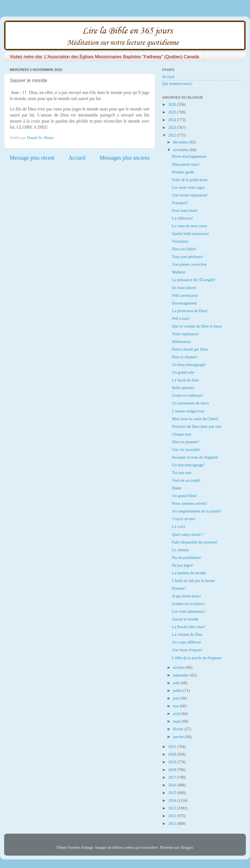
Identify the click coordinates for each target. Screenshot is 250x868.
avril (177, 714)
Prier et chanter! (185, 357)
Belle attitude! (183, 388)
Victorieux (180, 241)
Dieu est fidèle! (184, 249)
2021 (173, 747)
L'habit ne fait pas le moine (193, 581)
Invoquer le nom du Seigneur (195, 457)
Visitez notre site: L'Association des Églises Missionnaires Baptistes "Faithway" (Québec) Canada (104, 57)
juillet (178, 690)
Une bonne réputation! (190, 195)
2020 (173, 754)
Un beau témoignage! (189, 365)
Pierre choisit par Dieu (190, 349)
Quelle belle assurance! (190, 234)
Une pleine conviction (189, 264)
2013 (173, 808)
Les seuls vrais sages (188, 187)
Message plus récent (32, 158)
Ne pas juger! (183, 565)
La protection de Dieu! (190, 311)
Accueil (77, 158)
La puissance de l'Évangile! (194, 280)
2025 (173, 112)
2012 (173, 816)
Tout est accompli (186, 480)
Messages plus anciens (125, 158)
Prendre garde (183, 172)
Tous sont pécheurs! (188, 257)
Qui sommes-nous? (177, 84)
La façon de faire (185, 380)
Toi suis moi (182, 473)
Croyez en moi (184, 519)
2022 (173, 135)
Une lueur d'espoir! (187, 650)
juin (177, 698)
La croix (179, 526)
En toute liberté (184, 288)
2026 (173, 104)
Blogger (187, 847)
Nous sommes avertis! (190, 503)
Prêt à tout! (181, 318)
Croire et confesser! (188, 395)
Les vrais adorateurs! (189, 611)
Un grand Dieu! (184, 496)
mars (177, 721)
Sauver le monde (185, 619)
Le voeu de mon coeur (190, 226)
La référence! (183, 218)
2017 (173, 777)
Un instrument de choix (191, 403)
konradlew (150, 847)
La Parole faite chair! (189, 627)
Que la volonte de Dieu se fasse (197, 326)
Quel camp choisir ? (188, 534)
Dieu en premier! (185, 442)
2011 (173, 823)
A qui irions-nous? (187, 596)
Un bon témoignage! (188, 465)
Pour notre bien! (185, 210)
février (179, 729)
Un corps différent (186, 642)
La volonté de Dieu (187, 634)
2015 (173, 793)
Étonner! (179, 588)
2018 (173, 770)
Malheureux (182, 342)
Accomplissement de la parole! (197, 511)
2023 (173, 127)
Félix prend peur (185, 295)
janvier (179, 737)
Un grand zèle (183, 372)
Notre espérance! (185, 334)
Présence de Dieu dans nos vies (197, 426)
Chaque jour (182, 434)
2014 (173, 800)
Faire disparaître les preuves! (195, 542)
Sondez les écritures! (188, 604)
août (177, 683)
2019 (173, 762)
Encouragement (184, 303)
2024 (173, 120)
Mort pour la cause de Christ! (195, 419)
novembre (181, 150)
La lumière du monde (189, 573)
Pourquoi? (180, 203)
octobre (180, 667)
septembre (182, 675)
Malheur (179, 272)
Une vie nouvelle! (186, 450)
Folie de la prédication (190, 180)
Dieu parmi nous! (186, 164)
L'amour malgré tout (188, 411)
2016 (173, 785)
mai (177, 706)
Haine (177, 488)
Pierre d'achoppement (189, 156)
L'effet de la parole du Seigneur (197, 658)
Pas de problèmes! (187, 558)
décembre (181, 142)
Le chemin (180, 550)
